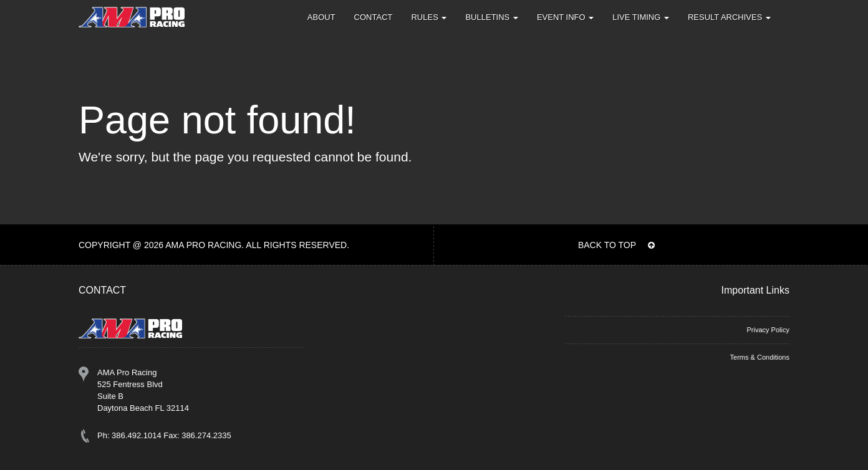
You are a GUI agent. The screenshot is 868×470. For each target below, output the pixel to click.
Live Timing (641, 17)
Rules (429, 17)
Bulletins (491, 17)
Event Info (565, 17)
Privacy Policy (768, 330)
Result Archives (729, 17)
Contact (374, 17)
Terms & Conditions (760, 357)
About (321, 17)
